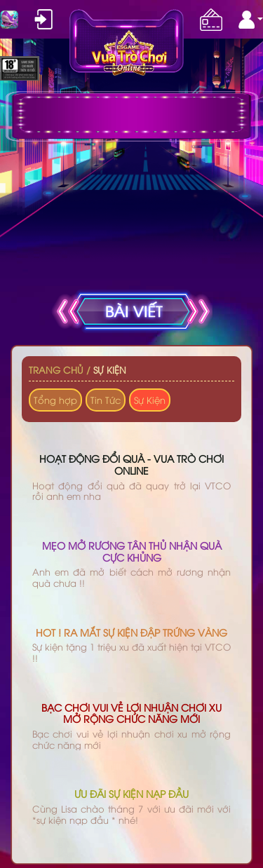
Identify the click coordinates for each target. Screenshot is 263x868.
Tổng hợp (55, 400)
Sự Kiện (110, 369)
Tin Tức (106, 400)
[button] (251, 20)
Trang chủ (56, 369)
